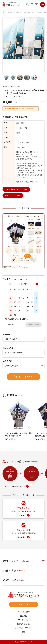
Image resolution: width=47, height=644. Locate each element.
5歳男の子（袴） (29, 12)
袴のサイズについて (13, 195)
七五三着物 (11, 12)
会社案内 (23, 616)
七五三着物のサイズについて (16, 189)
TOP (4, 12)
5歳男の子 (19, 12)
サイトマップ (23, 620)
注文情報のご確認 (23, 624)
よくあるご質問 (23, 612)
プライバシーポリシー (23, 628)
